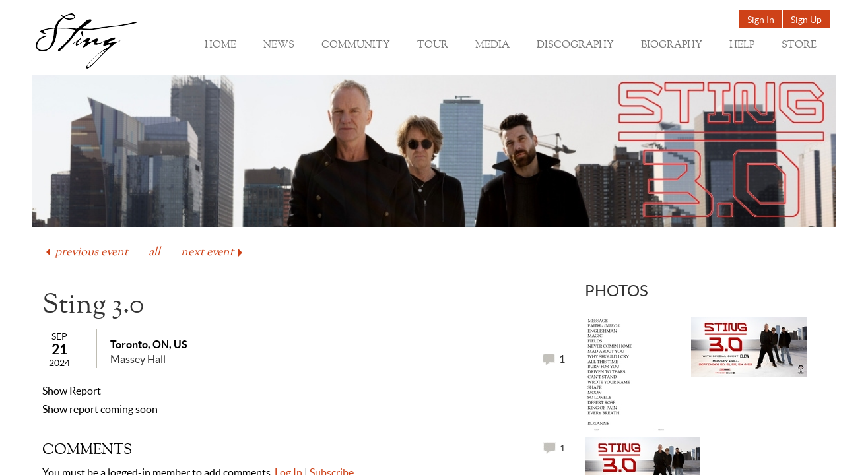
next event (213, 252)
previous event (86, 252)
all (154, 252)
